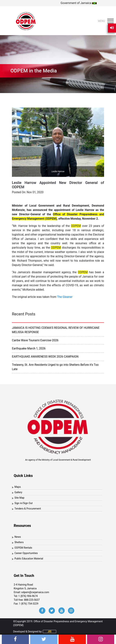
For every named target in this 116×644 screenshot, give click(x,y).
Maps (18, 487)
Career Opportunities (26, 553)
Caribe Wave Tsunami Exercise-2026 (35, 340)
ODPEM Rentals (23, 548)
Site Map (19, 498)
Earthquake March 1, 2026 (29, 348)
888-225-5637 (32, 600)
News (18, 537)
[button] (101, 21)
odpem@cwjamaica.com (35, 592)
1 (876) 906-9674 (28, 596)
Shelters (19, 542)
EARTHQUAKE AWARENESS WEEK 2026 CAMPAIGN (45, 357)
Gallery (18, 492)
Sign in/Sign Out (23, 503)
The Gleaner (65, 297)
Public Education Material (29, 559)
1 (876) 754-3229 (29, 604)
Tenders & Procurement (28, 509)
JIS (50, 632)
